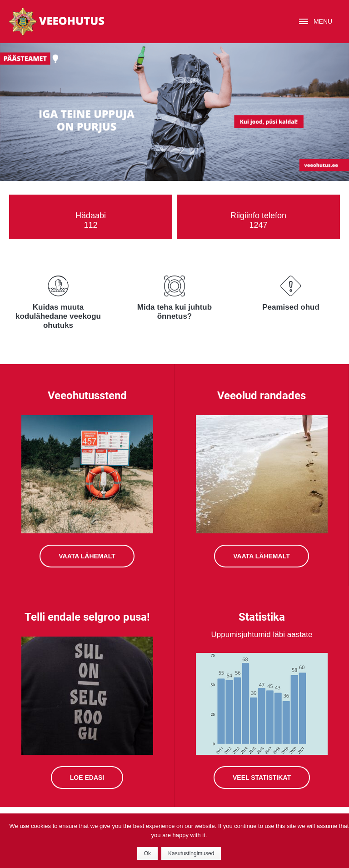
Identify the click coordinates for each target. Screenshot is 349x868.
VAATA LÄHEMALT (261, 556)
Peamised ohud (291, 307)
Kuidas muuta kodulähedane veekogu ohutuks (58, 316)
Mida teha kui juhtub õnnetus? (174, 312)
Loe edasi (87, 778)
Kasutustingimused (191, 853)
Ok (147, 853)
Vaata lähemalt (87, 556)
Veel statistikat (262, 778)
